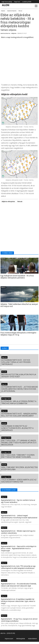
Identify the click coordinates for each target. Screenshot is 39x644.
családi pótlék (27, 2)
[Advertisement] (19, 61)
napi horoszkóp (7, 2)
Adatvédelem (32, 639)
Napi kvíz (17, 2)
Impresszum (9, 639)
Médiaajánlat (21, 639)
